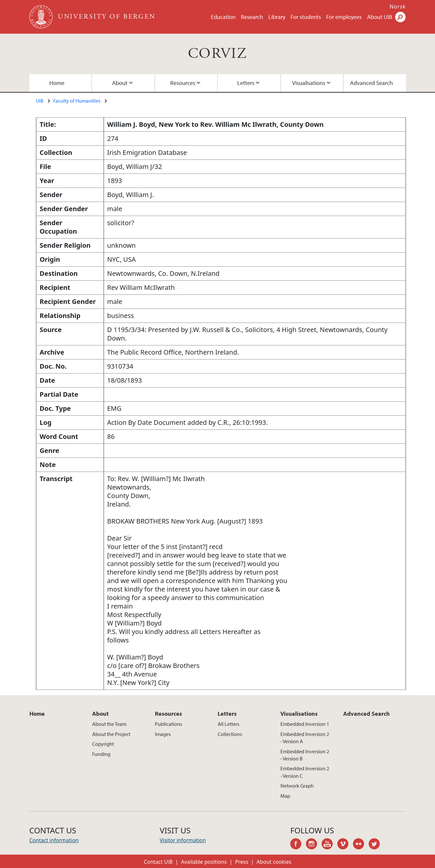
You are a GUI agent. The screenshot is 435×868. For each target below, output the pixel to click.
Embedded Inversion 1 (305, 724)
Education (223, 17)
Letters (246, 83)
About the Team (109, 724)
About (120, 83)
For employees (344, 17)
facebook (298, 845)
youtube (329, 845)
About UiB (380, 17)
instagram (314, 845)
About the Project (111, 734)
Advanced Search (371, 83)
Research (252, 17)
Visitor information (183, 840)
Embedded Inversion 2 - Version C (305, 772)
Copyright (103, 744)
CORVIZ (217, 54)
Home (57, 83)
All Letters (228, 724)
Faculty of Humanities (77, 101)
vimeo (345, 845)
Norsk (398, 7)
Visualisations (309, 83)
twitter (376, 845)
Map (285, 796)
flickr (361, 845)
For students (306, 17)
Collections (230, 734)
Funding (101, 754)
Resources (183, 83)
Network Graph (297, 786)
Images (163, 734)
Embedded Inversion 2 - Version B (305, 755)
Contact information (54, 840)
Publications (168, 724)
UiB (40, 101)
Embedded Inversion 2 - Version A (305, 738)
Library (277, 17)
